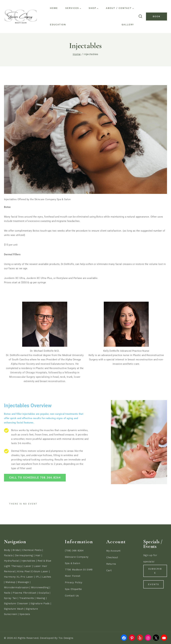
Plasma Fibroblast (24, 593)
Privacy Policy (74, 582)
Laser (28, 566)
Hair (38, 555)
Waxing (41, 598)
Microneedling (40, 587)
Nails (7, 593)
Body (7, 550)
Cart (109, 570)
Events (155, 587)
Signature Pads (40, 603)
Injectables (28, 561)
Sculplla (44, 593)
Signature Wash (14, 609)
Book (156, 16)
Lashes (47, 577)
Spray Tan (10, 598)
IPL (38, 577)
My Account (113, 551)
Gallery (128, 25)
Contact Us (72, 596)
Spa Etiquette (73, 589)
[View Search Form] (140, 17)
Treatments (27, 598)
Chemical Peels (32, 550)
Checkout (112, 557)
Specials (25, 614)
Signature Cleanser (16, 603)
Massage (23, 582)
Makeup (11, 582)
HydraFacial (11, 561)
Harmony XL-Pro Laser (19, 577)
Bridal (16, 550)
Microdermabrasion (16, 587)
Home (54, 8)
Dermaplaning (24, 555)
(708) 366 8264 (74, 551)
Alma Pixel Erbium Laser (33, 571)
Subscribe (155, 571)
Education (58, 25)
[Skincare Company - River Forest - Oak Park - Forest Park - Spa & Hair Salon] (21, 16)
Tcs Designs (66, 638)
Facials (8, 555)
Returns (111, 564)
